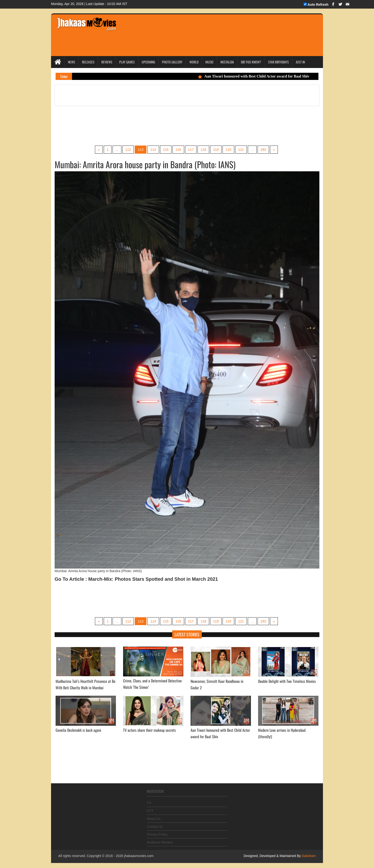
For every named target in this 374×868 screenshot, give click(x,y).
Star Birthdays (278, 62)
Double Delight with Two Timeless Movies (287, 681)
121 (242, 150)
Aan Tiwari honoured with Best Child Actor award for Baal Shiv (260, 76)
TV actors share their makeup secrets (149, 730)
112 (127, 150)
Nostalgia (227, 62)
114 (153, 150)
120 (229, 150)
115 (165, 150)
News (72, 62)
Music (209, 62)
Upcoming (148, 62)
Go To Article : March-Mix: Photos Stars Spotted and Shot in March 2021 (136, 579)
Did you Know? (251, 62)
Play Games (127, 62)
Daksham (308, 856)
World (194, 62)
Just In (300, 62)
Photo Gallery (172, 62)
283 (264, 150)
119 (216, 150)
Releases (88, 62)
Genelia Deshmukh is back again (78, 730)
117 (191, 150)
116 (178, 150)
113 (140, 150)
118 (204, 150)
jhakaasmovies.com (139, 856)
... (116, 150)
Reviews (107, 62)
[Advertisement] (211, 29)
